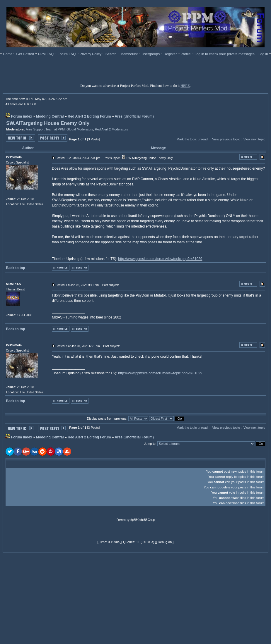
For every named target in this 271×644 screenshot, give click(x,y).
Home (8, 54)
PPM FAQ (46, 54)
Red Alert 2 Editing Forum (89, 116)
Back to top (15, 268)
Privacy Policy (91, 54)
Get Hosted (26, 54)
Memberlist (129, 54)
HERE (185, 86)
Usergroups (151, 54)
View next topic (254, 139)
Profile (186, 54)
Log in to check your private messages (225, 54)
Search (111, 54)
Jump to (150, 444)
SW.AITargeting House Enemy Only (48, 123)
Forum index (22, 116)
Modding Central (50, 116)
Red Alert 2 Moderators (111, 129)
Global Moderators (80, 129)
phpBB (133, 520)
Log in (263, 54)
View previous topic (226, 139)
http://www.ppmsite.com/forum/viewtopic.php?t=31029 (160, 259)
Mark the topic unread (192, 139)
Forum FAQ (67, 54)
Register (171, 54)
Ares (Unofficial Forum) (134, 116)
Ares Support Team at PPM (45, 129)
